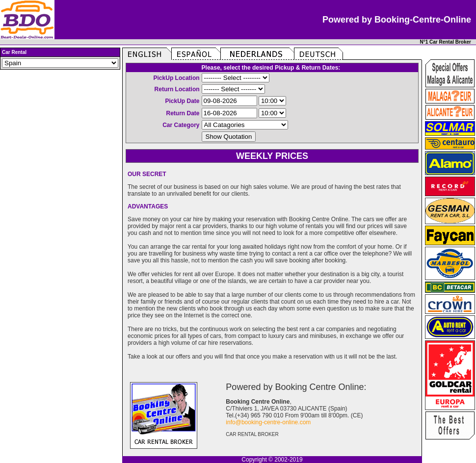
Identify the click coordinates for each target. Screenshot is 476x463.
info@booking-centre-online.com (268, 422)
